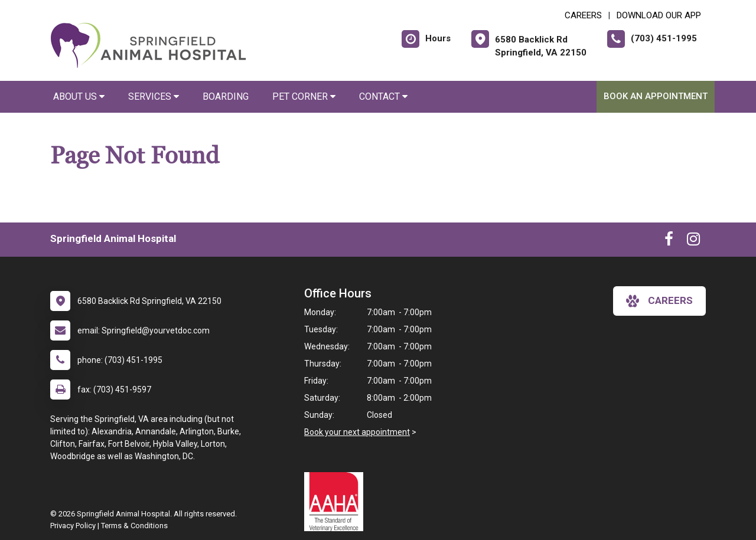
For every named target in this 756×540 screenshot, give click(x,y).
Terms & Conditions (134, 526)
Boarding (226, 96)
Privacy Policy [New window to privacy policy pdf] (73, 526)
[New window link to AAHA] (337, 502)
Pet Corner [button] (304, 96)
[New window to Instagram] (693, 241)
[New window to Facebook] (669, 241)
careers (659, 301)
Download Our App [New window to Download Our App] (659, 15)
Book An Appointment (656, 96)
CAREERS (583, 15)
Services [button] (154, 96)
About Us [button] (79, 96)
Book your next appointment (357, 432)
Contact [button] (383, 96)
